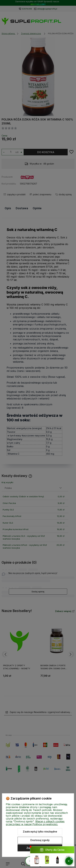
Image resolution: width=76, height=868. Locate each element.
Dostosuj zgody (40, 840)
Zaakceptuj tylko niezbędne (40, 832)
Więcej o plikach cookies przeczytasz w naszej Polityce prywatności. (35, 823)
